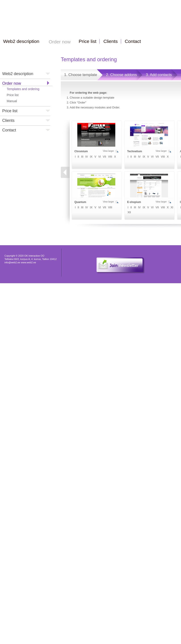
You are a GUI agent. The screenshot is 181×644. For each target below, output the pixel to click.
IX (91, 157)
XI (172, 207)
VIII (110, 157)
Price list (13, 95)
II (78, 157)
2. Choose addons (121, 75)
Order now (12, 83)
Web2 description (18, 74)
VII (104, 157)
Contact (9, 130)
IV (87, 157)
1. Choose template (81, 75)
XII (129, 212)
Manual (12, 101)
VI (100, 157)
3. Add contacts (159, 75)
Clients (8, 120)
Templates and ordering (23, 89)
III (82, 157)
